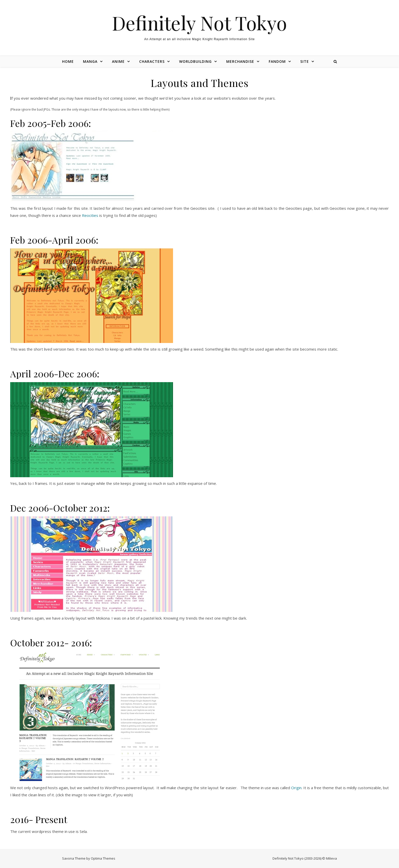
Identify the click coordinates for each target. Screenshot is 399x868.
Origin (296, 788)
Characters (152, 61)
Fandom (277, 61)
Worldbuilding (195, 61)
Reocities (90, 215)
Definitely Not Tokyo (199, 23)
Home (68, 61)
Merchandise (240, 61)
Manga (90, 61)
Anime (118, 61)
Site (305, 61)
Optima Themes (103, 858)
